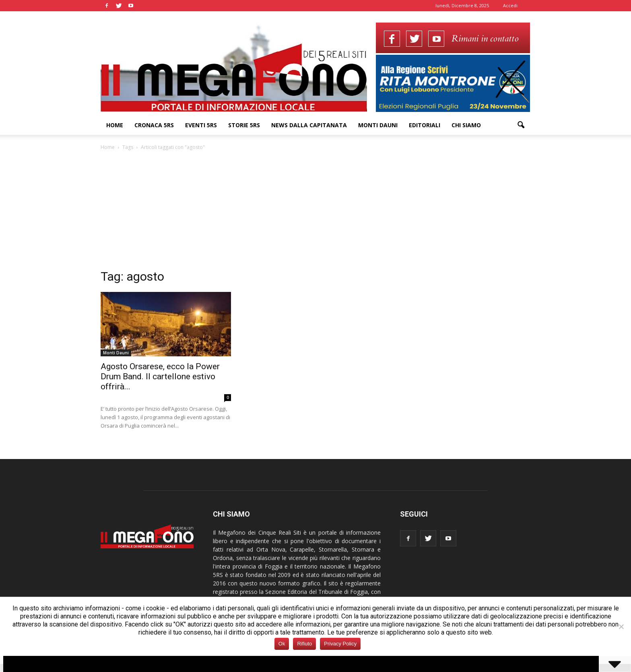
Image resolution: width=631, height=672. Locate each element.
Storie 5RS (244, 125)
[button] (521, 125)
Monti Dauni (378, 125)
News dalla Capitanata (309, 125)
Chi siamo (466, 125)
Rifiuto (304, 644)
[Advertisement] (315, 212)
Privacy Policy (340, 644)
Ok (282, 644)
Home (115, 125)
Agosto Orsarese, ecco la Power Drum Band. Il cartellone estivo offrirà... (160, 376)
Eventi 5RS (201, 125)
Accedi (510, 5)
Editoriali (425, 125)
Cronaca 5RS (154, 125)
